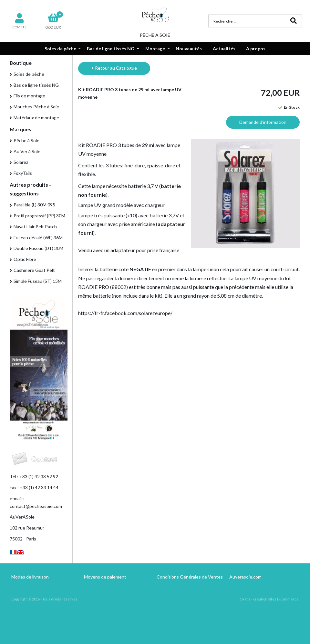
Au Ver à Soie (27, 151)
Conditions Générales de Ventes (190, 577)
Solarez (21, 162)
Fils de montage (29, 96)
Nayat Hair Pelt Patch (35, 227)
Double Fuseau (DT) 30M (38, 248)
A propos (256, 49)
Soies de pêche (60, 49)
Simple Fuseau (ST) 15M (38, 281)
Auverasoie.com (245, 577)
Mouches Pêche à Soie (36, 107)
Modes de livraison (30, 577)
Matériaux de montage (36, 118)
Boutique (21, 63)
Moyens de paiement (105, 577)
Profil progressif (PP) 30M (39, 216)
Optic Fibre (25, 259)
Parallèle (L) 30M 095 (34, 205)
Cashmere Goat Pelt (34, 270)
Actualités (224, 49)
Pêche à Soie (26, 140)
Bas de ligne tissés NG (111, 49)
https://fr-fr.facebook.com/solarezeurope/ (125, 313)
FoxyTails (23, 173)
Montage (155, 49)
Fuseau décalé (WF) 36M (38, 238)
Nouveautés (189, 49)
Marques (21, 129)
